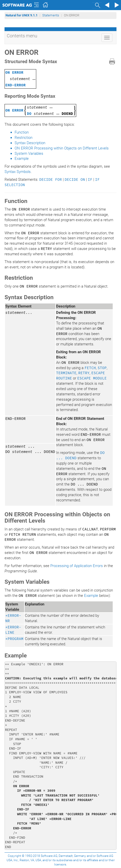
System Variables (29, 154)
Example (22, 159)
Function (22, 132)
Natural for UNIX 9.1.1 (22, 15)
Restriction (24, 138)
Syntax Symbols (18, 172)
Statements (51, 15)
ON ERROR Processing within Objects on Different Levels (62, 148)
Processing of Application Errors (77, 566)
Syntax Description (30, 143)
